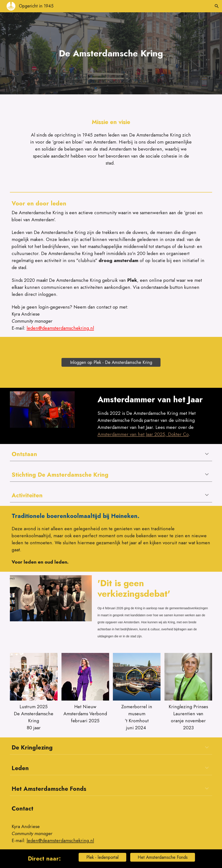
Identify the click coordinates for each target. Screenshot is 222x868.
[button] (217, 6)
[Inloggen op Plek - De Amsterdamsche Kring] (111, 362)
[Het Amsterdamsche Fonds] (163, 857)
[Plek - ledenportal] (102, 857)
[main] (111, 53)
